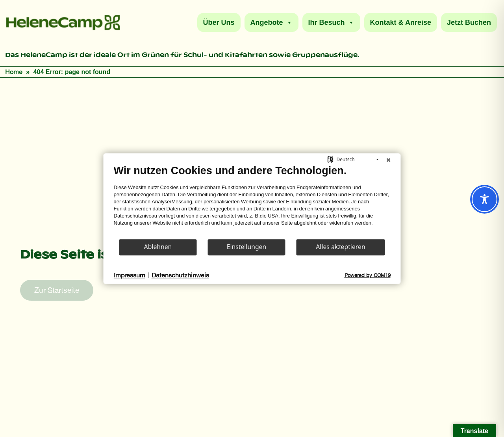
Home (14, 72)
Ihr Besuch (331, 22)
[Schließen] (389, 160)
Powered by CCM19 (368, 275)
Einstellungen (247, 247)
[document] (252, 201)
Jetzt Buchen (469, 22)
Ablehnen (158, 247)
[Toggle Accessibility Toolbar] (485, 199)
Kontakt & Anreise (401, 22)
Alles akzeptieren (340, 247)
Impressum (130, 275)
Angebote (271, 22)
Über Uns (219, 22)
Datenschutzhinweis (180, 275)
